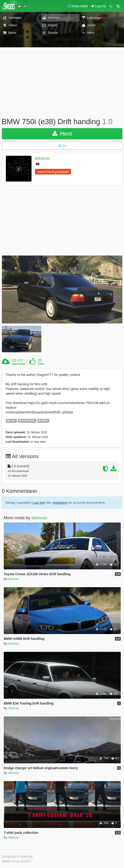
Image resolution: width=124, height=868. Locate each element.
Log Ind (39, 503)
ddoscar (43, 158)
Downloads (19, 364)
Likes (41, 364)
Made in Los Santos (16, 861)
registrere (60, 503)
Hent (62, 134)
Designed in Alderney (17, 857)
